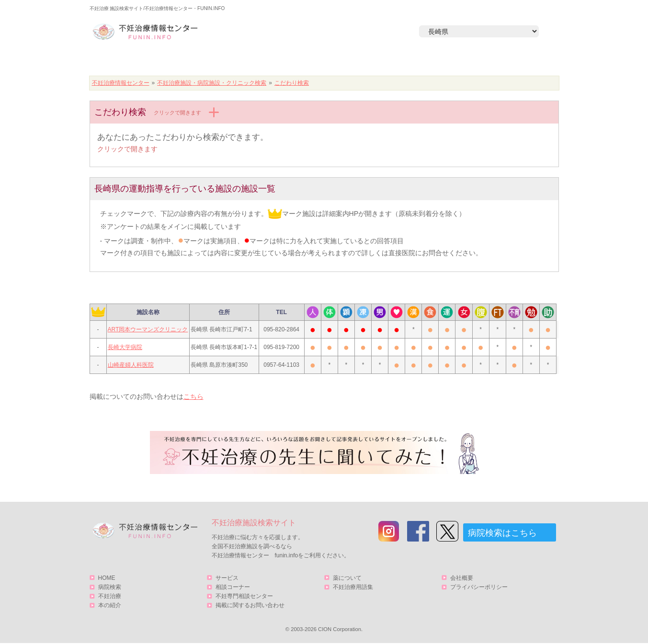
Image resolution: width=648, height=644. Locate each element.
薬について (347, 578)
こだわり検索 (292, 83)
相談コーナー (233, 587)
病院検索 (227, 61)
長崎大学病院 (125, 347)
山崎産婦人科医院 (131, 365)
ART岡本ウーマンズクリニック (148, 329)
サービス (508, 61)
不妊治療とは (319, 61)
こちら (193, 396)
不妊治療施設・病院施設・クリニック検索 (212, 83)
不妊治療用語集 (353, 587)
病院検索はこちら (502, 533)
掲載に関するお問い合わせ (250, 605)
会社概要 (462, 578)
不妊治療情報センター (121, 83)
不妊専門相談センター (244, 596)
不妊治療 (110, 596)
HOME (135, 61)
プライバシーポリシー (479, 587)
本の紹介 (411, 61)
